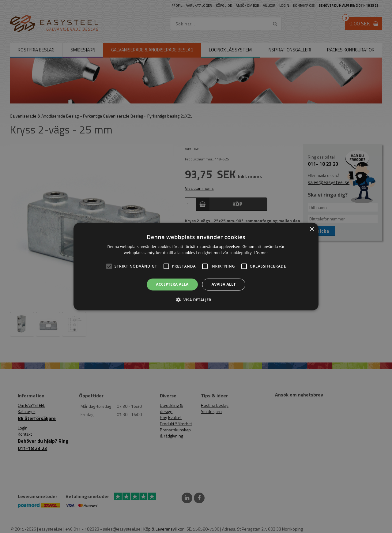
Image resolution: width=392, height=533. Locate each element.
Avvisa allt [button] (224, 284)
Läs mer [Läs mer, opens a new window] (261, 253)
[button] (109, 266)
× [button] (312, 229)
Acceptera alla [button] (172, 284)
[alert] (196, 266)
